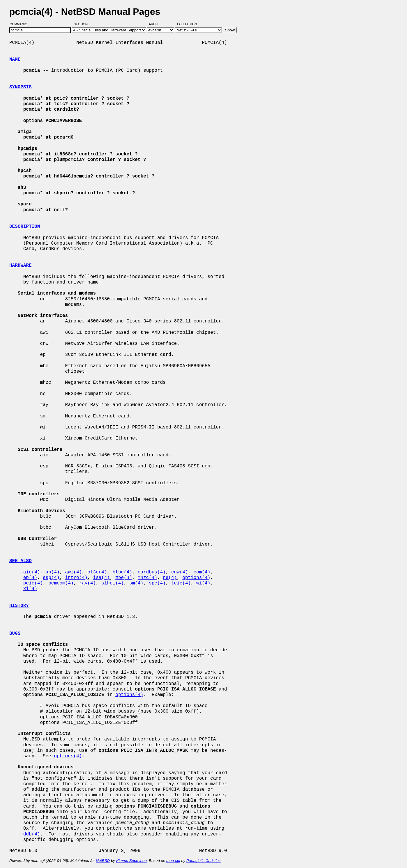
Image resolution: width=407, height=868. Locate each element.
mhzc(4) (148, 578)
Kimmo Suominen (131, 861)
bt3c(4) (97, 572)
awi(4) (74, 572)
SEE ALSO (20, 561)
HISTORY (19, 606)
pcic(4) (33, 583)
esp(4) (51, 578)
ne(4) (170, 578)
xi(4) (30, 589)
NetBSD (103, 861)
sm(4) (136, 583)
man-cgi (173, 861)
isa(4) (101, 578)
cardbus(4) (152, 572)
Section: (82, 24)
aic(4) (32, 572)
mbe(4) (124, 578)
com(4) (202, 572)
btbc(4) (122, 572)
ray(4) (88, 583)
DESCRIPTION (25, 227)
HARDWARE (20, 266)
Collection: (187, 24)
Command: (20, 24)
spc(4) (157, 583)
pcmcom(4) (61, 583)
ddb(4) (32, 834)
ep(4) (30, 578)
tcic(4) (181, 583)
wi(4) (203, 583)
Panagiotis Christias (203, 861)
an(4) (53, 572)
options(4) (196, 578)
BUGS (15, 634)
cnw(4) (180, 572)
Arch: (156, 24)
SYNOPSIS (20, 87)
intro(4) (76, 578)
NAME (15, 60)
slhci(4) (113, 583)
